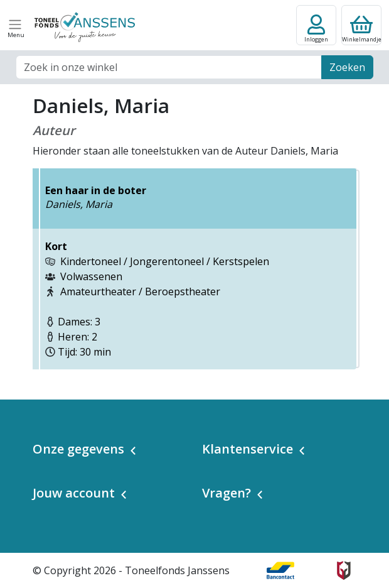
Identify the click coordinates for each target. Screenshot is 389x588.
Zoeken (347, 67)
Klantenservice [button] (248, 449)
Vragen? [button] (226, 493)
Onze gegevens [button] (78, 449)
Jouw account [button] (74, 493)
